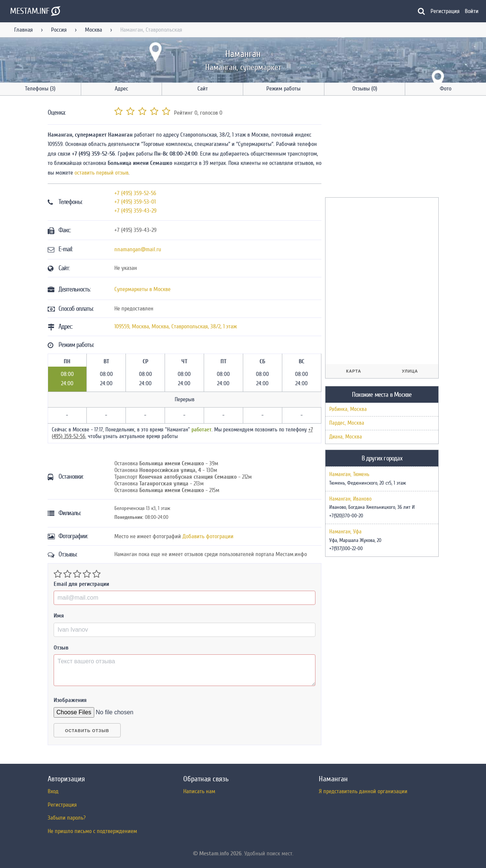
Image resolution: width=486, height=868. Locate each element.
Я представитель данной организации (363, 791)
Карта (354, 371)
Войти (472, 11)
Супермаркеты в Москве (142, 289)
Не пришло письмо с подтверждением (92, 831)
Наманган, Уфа (345, 532)
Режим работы (283, 89)
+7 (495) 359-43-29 (135, 211)
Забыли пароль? (67, 818)
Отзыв (61, 648)
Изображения (70, 700)
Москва (93, 30)
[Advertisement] (381, 148)
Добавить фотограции (208, 536)
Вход (53, 791)
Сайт (203, 89)
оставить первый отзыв (101, 173)
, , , (176, 326)
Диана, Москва (346, 437)
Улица (410, 371)
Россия (59, 30)
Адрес (121, 89)
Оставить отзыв (87, 731)
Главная (23, 30)
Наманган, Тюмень (349, 475)
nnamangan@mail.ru (138, 249)
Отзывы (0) (365, 89)
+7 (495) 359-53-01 (135, 202)
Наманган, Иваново (350, 499)
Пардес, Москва (347, 423)
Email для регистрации (81, 584)
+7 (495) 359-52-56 (135, 193)
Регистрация (445, 11)
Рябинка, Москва (348, 409)
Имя (59, 616)
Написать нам (199, 791)
